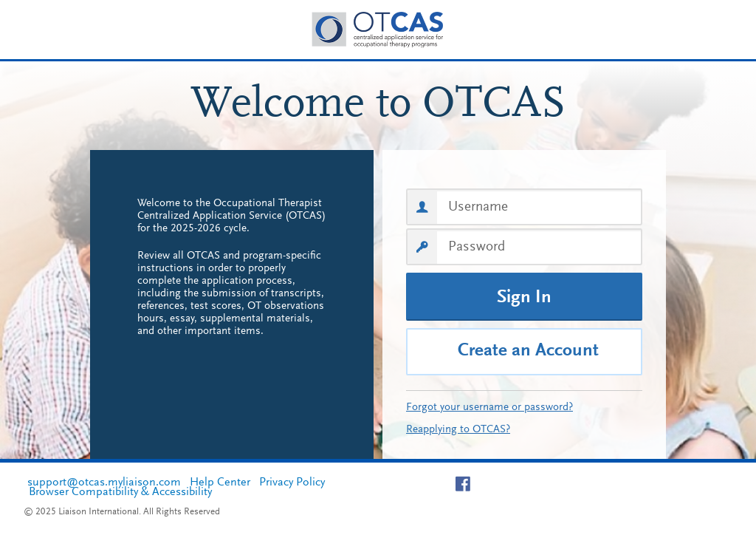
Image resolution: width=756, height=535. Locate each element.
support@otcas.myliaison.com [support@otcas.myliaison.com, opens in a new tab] (104, 483)
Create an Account (528, 351)
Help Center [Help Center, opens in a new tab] (220, 483)
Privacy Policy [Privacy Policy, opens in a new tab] (292, 483)
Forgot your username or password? (489, 408)
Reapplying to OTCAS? (458, 430)
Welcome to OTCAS (378, 106)
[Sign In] (524, 297)
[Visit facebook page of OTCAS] (468, 484)
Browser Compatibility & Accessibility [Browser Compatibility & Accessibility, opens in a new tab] (120, 492)
